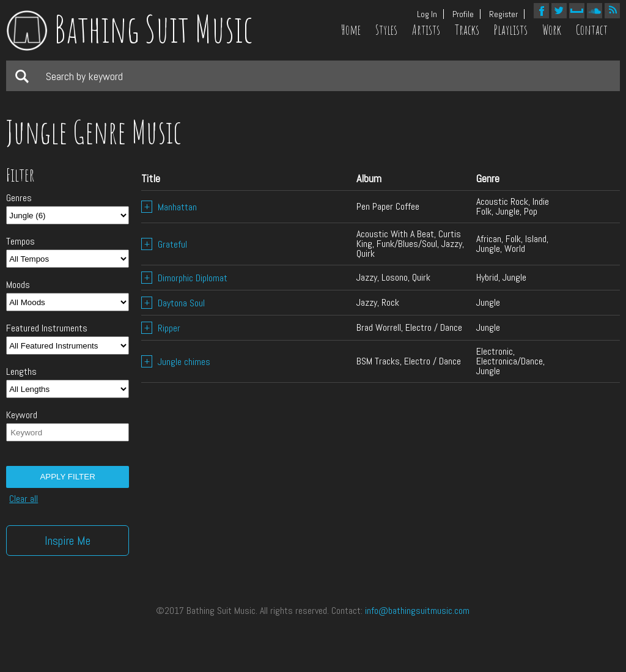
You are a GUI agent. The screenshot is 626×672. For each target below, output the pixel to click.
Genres (19, 198)
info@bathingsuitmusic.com (417, 611)
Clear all (24, 499)
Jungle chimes (176, 362)
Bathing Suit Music (130, 29)
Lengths (21, 372)
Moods (18, 285)
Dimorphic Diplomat (184, 278)
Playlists (511, 30)
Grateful (164, 244)
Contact (592, 30)
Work (552, 30)
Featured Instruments (47, 328)
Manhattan (169, 207)
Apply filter (67, 477)
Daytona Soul (173, 303)
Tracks (467, 30)
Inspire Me (68, 541)
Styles (386, 30)
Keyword (22, 415)
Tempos (20, 242)
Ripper (161, 328)
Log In (427, 14)
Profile (463, 14)
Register (503, 14)
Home (351, 30)
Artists (426, 30)
